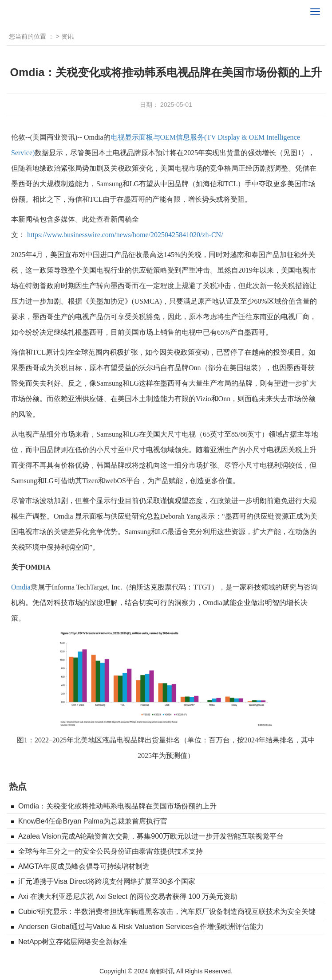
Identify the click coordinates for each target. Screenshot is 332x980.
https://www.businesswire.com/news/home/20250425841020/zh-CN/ (125, 235)
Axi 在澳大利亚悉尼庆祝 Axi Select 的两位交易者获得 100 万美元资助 (128, 896)
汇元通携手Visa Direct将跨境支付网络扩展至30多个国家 (107, 881)
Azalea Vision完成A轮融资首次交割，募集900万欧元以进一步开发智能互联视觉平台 (151, 836)
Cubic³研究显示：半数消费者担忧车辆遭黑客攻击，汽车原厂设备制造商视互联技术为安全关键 (167, 912)
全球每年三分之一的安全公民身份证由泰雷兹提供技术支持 (111, 851)
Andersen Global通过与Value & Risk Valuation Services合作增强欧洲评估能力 (141, 927)
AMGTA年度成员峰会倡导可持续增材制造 (84, 866)
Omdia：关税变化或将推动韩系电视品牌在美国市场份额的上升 (117, 806)
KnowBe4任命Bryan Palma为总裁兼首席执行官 (93, 821)
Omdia (21, 587)
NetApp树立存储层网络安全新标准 (73, 942)
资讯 (67, 36)
